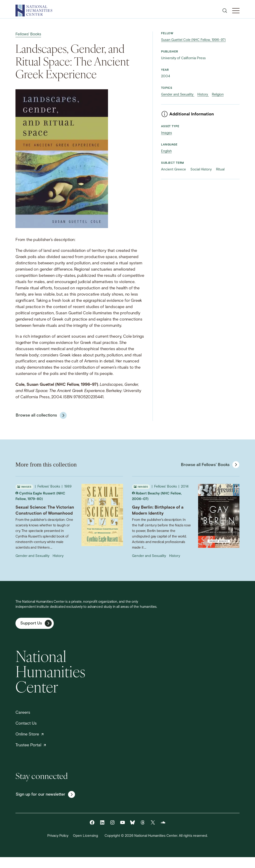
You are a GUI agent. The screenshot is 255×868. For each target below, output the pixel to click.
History (205, 95)
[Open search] (225, 11)
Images (167, 133)
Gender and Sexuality (178, 95)
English (167, 151)
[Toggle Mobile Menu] (236, 11)
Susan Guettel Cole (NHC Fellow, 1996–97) (194, 40)
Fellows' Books (29, 34)
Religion (220, 95)
